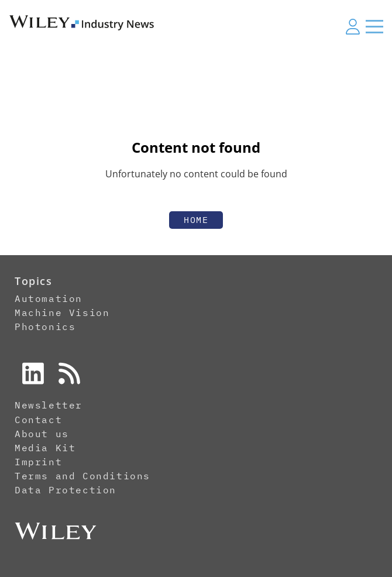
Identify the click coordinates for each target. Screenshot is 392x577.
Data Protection (66, 490)
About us (42, 434)
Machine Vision (62, 312)
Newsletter (49, 405)
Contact (38, 420)
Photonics (45, 327)
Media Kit (45, 448)
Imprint (38, 462)
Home (196, 220)
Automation (49, 298)
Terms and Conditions (82, 476)
